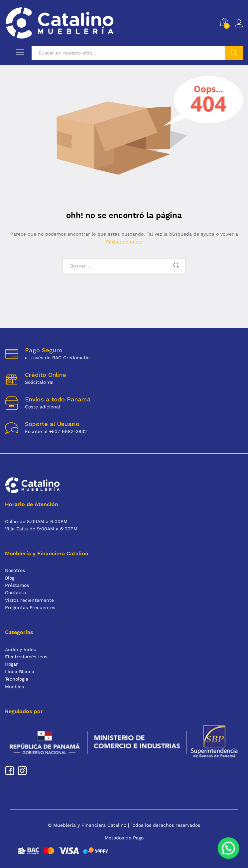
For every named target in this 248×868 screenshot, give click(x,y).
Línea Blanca (20, 672)
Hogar (11, 664)
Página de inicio (124, 242)
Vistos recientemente (29, 600)
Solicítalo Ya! (39, 382)
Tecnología (17, 679)
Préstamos (17, 585)
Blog (10, 578)
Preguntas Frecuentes (30, 607)
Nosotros (15, 570)
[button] (230, 854)
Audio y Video (21, 649)
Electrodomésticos (26, 657)
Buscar (234, 53)
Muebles (14, 687)
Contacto (15, 593)
